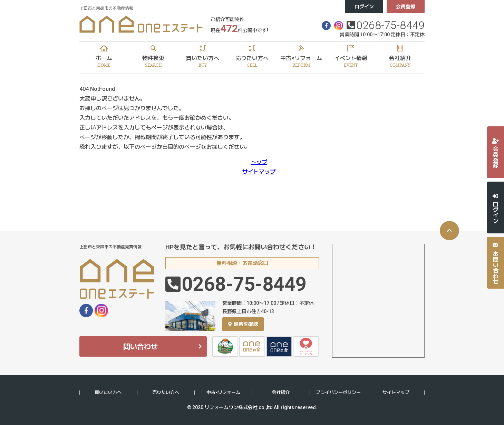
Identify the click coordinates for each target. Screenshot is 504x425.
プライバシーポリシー (338, 392)
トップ (259, 162)
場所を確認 (243, 324)
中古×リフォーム (223, 392)
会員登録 (406, 7)
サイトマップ (259, 172)
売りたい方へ (166, 392)
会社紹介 (281, 392)
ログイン (364, 7)
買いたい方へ (108, 392)
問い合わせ (140, 347)
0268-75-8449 (390, 25)
